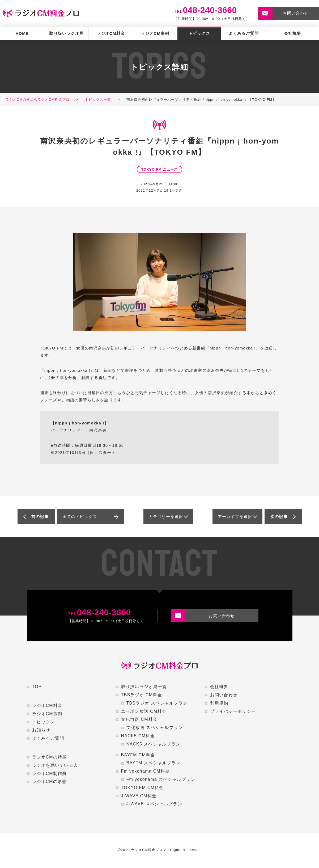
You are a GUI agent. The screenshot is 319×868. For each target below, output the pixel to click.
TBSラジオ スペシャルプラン (157, 703)
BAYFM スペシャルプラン (154, 763)
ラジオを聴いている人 (55, 765)
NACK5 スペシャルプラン (154, 744)
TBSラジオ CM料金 (142, 695)
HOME (22, 33)
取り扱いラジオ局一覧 (144, 687)
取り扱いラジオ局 (66, 33)
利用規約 (219, 703)
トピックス (199, 33)
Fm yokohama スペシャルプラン (161, 779)
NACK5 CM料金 (138, 736)
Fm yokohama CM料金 (145, 771)
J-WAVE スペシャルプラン (154, 804)
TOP (37, 687)
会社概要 (293, 33)
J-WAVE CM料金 (139, 796)
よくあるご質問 (243, 33)
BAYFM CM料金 (138, 755)
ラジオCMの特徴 (50, 757)
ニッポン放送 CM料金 (144, 711)
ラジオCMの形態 (50, 781)
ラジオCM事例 (155, 33)
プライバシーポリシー (233, 711)
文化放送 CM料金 (139, 719)
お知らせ (41, 730)
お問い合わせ (224, 695)
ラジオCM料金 (111, 33)
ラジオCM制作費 (50, 774)
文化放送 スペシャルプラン (155, 728)
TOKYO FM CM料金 (143, 788)
